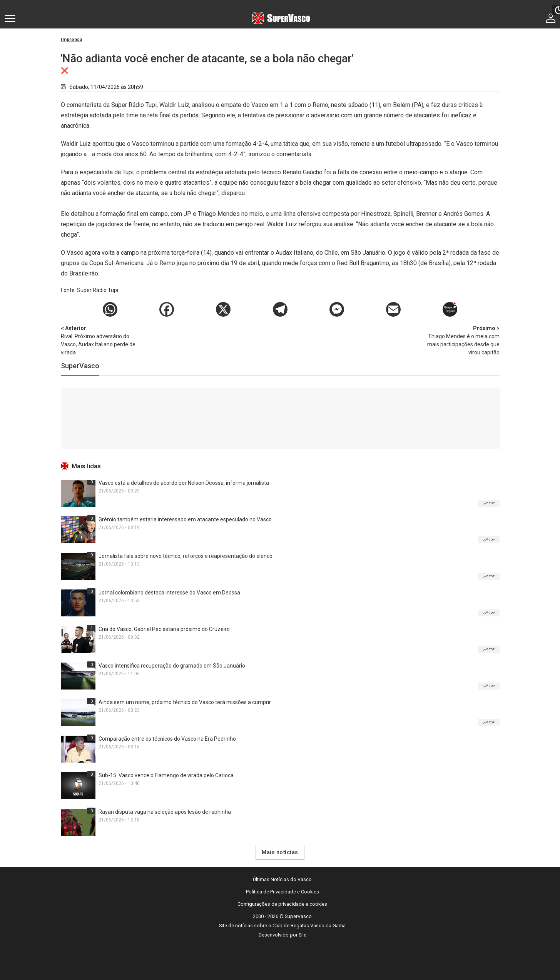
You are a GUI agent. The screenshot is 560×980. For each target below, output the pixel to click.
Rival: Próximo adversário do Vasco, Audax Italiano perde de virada (101, 340)
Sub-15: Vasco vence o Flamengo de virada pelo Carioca (166, 775)
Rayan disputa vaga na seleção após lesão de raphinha (165, 812)
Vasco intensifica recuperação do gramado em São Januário (172, 666)
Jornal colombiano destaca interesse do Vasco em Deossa (169, 593)
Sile (303, 935)
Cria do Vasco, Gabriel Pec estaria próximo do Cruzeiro (164, 629)
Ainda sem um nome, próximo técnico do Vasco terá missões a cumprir (185, 702)
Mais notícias (280, 852)
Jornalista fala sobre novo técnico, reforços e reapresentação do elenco (186, 556)
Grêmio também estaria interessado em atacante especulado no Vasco (185, 519)
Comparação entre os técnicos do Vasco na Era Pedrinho (167, 739)
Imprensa (71, 40)
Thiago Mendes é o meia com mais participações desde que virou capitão (459, 340)
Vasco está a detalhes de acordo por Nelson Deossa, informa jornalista (184, 483)
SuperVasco (80, 366)
